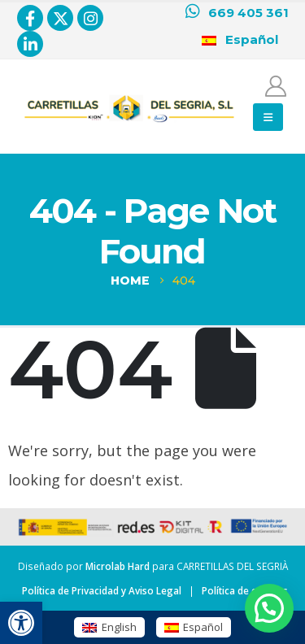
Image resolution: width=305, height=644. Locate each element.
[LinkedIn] (30, 44)
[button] (21, 623)
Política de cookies (245, 590)
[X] (60, 18)
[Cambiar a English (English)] (109, 627)
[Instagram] (90, 18)
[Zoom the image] (129, 98)
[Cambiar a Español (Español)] (194, 627)
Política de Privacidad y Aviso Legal (102, 590)
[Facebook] (30, 18)
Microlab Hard (118, 566)
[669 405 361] (237, 13)
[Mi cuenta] (276, 86)
